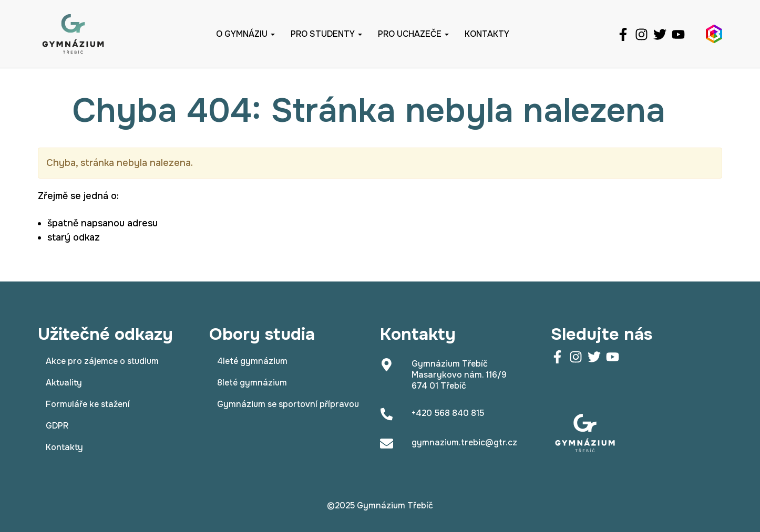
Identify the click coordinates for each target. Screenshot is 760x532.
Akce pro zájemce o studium (102, 361)
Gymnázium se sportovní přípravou (288, 404)
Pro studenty (326, 34)
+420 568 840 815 (448, 413)
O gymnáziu (245, 34)
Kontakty (487, 34)
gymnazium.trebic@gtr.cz (464, 442)
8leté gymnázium (252, 383)
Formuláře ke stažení (88, 404)
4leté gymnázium (252, 361)
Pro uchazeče (413, 34)
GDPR (57, 426)
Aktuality (64, 383)
